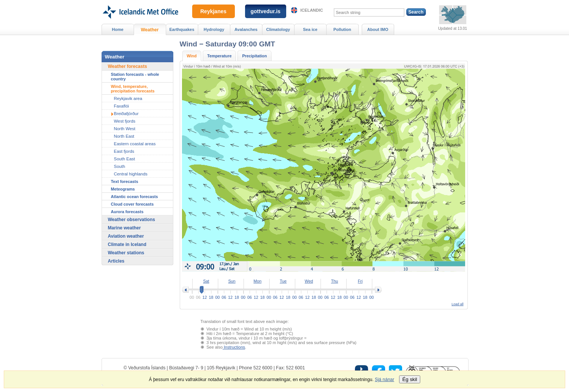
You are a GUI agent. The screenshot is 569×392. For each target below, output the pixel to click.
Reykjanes (214, 11)
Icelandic (312, 10)
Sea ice (310, 29)
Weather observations (132, 220)
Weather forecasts (128, 66)
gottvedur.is (266, 11)
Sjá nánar (385, 380)
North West (125, 129)
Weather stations (126, 253)
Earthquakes (182, 29)
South (120, 166)
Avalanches (246, 29)
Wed (309, 281)
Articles (116, 261)
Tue (283, 281)
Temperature (220, 56)
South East (125, 159)
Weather (150, 30)
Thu (335, 281)
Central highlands (131, 174)
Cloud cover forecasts (132, 204)
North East (124, 136)
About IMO (378, 29)
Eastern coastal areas (135, 144)
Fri (360, 281)
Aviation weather (126, 236)
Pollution (342, 29)
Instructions (234, 347)
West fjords (125, 121)
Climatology (278, 29)
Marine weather (124, 228)
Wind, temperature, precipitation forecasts (133, 89)
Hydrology (214, 29)
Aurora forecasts (127, 212)
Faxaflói (122, 106)
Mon (257, 281)
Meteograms (123, 189)
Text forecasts (125, 181)
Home (118, 29)
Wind (192, 56)
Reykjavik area (128, 98)
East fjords (124, 151)
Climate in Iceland (127, 244)
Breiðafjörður (126, 114)
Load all (458, 304)
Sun (232, 281)
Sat (206, 281)
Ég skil (409, 379)
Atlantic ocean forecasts (135, 197)
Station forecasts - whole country (135, 77)
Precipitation (254, 56)
